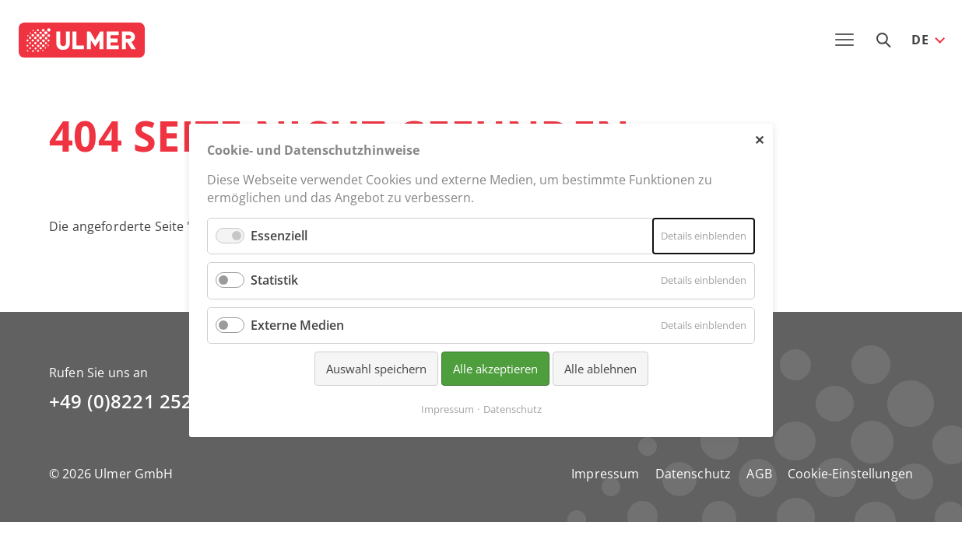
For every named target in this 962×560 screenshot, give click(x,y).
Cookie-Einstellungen (850, 474)
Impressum (605, 474)
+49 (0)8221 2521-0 (135, 401)
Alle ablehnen (600, 368)
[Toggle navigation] (844, 40)
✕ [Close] (759, 139)
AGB (759, 474)
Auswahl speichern (376, 368)
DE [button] (920, 40)
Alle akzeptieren (495, 368)
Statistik (274, 280)
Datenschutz (693, 474)
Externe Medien (297, 324)
